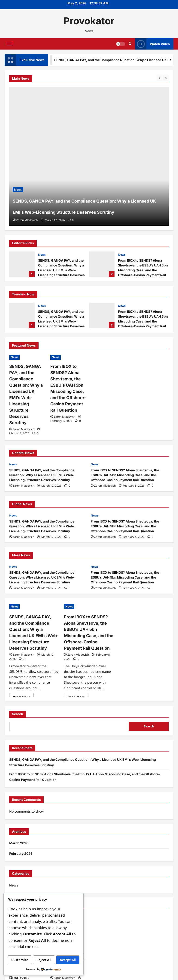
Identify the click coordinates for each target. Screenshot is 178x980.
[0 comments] (71, 220)
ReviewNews (109, 975)
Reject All (62, 950)
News (42, 255)
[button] (10, 44)
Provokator (89, 21)
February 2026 (21, 835)
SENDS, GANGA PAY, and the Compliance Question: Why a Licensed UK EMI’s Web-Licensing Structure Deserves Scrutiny (22, 264)
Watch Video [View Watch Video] (152, 44)
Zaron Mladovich (27, 220)
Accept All (44, 960)
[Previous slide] (160, 78)
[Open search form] (130, 44)
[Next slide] (166, 78)
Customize (26, 950)
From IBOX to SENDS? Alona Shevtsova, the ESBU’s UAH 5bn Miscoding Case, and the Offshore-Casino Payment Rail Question (102, 264)
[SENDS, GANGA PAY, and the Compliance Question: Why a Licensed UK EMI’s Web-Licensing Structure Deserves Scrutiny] (89, 156)
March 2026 (19, 825)
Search (18, 696)
